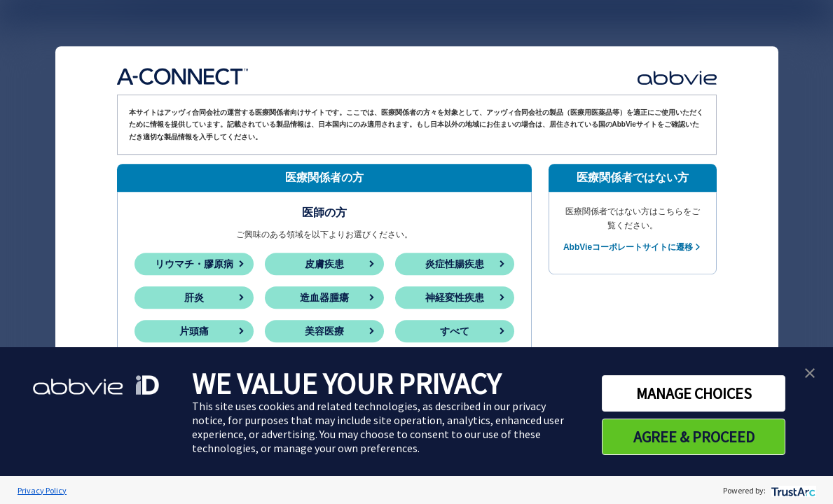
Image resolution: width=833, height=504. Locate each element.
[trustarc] (792, 490)
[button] (810, 372)
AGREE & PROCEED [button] (694, 437)
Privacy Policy (42, 490)
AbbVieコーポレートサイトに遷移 (628, 247)
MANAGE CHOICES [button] (694, 393)
